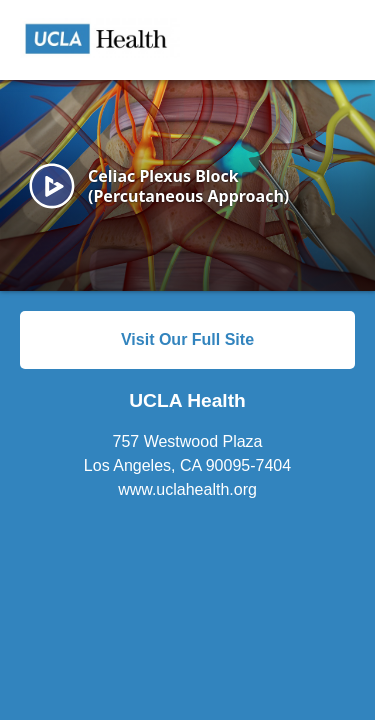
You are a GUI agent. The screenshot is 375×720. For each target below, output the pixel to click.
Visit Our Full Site (187, 339)
